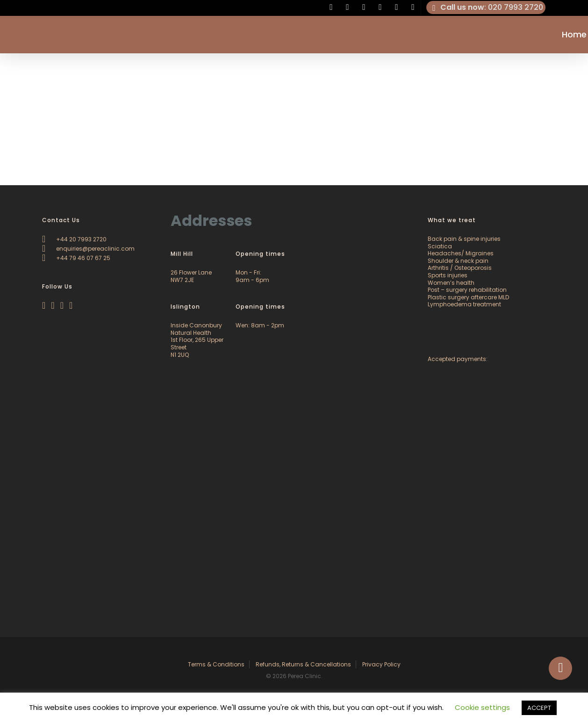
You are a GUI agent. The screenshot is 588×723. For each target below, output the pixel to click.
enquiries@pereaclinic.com (88, 249)
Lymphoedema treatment (464, 304)
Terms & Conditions (216, 664)
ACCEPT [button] (539, 708)
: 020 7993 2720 (486, 7)
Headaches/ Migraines (461, 253)
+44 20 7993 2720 (74, 239)
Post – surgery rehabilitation (467, 290)
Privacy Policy (381, 664)
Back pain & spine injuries (464, 239)
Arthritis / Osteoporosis (460, 268)
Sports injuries (448, 275)
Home (574, 35)
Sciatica (440, 246)
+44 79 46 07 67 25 (76, 258)
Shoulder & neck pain (458, 261)
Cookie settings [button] (482, 707)
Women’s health (451, 283)
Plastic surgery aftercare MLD (468, 297)
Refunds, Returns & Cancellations (303, 664)
